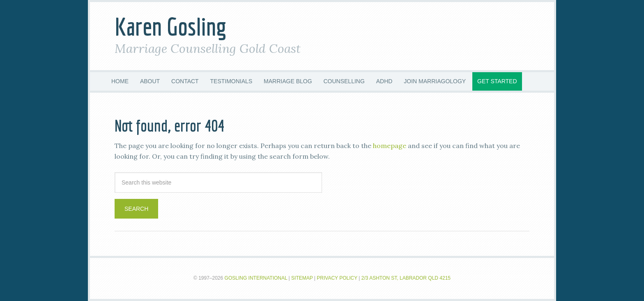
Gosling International (256, 278)
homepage (390, 146)
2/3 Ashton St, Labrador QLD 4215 (406, 278)
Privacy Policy (337, 278)
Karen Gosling (171, 26)
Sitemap (302, 278)
